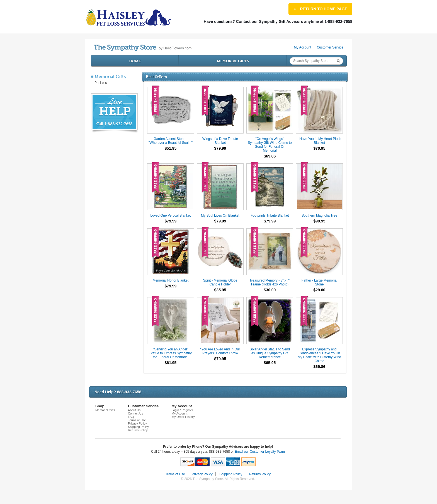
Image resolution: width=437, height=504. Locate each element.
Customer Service (330, 47)
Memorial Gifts (233, 61)
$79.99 (220, 148)
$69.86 (270, 156)
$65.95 (270, 363)
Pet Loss (101, 83)
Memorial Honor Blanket (171, 280)
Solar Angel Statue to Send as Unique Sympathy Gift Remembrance (270, 353)
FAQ (131, 417)
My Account (303, 47)
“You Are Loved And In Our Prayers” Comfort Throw (220, 351)
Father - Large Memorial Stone (320, 282)
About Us (134, 410)
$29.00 (320, 290)
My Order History (183, 417)
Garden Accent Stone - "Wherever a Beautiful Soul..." (171, 141)
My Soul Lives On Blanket (220, 215)
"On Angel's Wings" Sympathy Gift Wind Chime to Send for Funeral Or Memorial (270, 145)
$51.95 (171, 148)
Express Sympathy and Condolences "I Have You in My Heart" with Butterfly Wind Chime (319, 355)
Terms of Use (137, 420)
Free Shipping (156, 101)
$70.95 (320, 148)
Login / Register (182, 410)
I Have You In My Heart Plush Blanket (320, 141)
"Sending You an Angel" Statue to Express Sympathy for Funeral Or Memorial (170, 353)
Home (135, 61)
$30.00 (270, 290)
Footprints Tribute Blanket (270, 215)
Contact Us (135, 413)
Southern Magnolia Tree (319, 215)
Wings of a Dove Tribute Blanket (220, 141)
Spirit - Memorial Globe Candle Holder (220, 282)
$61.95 (171, 363)
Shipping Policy (138, 427)
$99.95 (320, 221)
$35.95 (220, 290)
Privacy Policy (137, 423)
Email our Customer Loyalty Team (260, 452)
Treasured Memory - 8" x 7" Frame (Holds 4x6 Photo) (270, 282)
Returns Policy (138, 430)
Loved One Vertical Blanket (171, 215)
